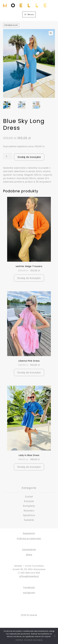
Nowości (29, 511)
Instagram (29, 593)
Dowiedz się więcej (33, 640)
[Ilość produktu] (8, 157)
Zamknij (19, 640)
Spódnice (29, 515)
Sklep (29, 555)
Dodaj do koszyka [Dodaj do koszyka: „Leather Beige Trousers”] (29, 278)
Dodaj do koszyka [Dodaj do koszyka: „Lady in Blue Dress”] (29, 467)
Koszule (29, 501)
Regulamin (29, 533)
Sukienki (29, 520)
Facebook (29, 588)
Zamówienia (29, 550)
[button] (51, 33)
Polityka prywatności (29, 539)
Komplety (29, 506)
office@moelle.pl (29, 576)
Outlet (29, 497)
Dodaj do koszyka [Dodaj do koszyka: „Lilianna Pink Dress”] (29, 372)
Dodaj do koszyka (29, 157)
